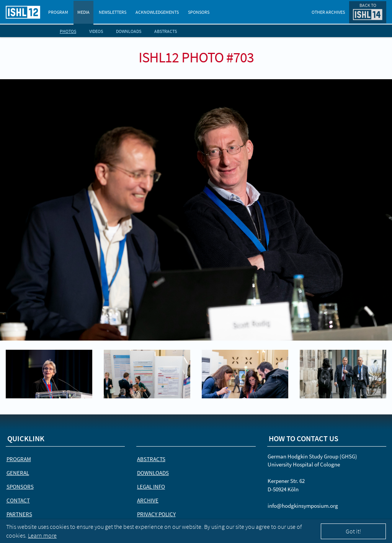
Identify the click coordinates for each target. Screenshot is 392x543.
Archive (148, 500)
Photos (68, 31)
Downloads (129, 31)
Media (83, 12)
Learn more (42, 535)
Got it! (353, 531)
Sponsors (199, 12)
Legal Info (151, 487)
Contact (18, 500)
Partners (19, 514)
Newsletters (113, 12)
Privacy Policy (156, 514)
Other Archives (328, 12)
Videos (96, 31)
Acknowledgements (157, 12)
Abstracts (166, 31)
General (18, 473)
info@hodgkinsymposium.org (303, 506)
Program (58, 12)
